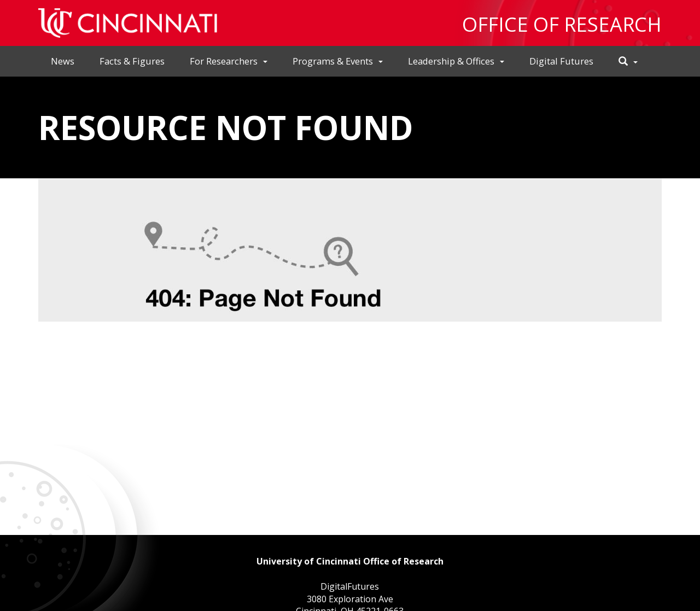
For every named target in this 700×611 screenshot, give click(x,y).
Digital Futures (561, 61)
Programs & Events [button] (338, 61)
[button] (628, 62)
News (63, 61)
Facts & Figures (132, 61)
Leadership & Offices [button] (456, 61)
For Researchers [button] (229, 61)
